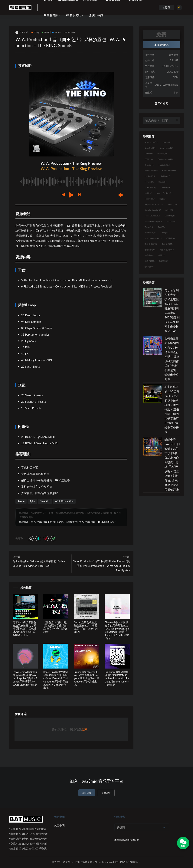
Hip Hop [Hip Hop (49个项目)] (165, 176)
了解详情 (106, 793)
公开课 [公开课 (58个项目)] (171, 238)
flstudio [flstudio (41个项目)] (149, 165)
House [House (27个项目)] (163, 182)
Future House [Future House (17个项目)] (169, 170)
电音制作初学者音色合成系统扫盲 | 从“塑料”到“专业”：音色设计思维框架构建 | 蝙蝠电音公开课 (24, 629)
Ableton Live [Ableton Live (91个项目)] (151, 142)
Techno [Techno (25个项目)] (171, 221)
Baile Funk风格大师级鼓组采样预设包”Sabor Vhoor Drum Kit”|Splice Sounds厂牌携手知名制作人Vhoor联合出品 (56, 680)
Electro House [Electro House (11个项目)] (165, 159)
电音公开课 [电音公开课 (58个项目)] (151, 244)
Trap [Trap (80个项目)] (161, 227)
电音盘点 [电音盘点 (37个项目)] (167, 244)
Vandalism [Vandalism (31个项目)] (150, 233)
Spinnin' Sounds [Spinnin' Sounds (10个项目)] (153, 210)
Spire (32, 501)
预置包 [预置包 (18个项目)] (164, 261)
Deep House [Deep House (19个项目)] (167, 148)
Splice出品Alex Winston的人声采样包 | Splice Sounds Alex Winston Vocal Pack (39, 563)
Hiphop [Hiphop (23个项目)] (149, 182)
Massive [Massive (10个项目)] (150, 199)
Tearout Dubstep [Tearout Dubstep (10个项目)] (153, 221)
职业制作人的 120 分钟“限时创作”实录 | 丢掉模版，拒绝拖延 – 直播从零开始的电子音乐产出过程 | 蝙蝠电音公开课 (172, 409)
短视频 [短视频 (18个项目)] (149, 255)
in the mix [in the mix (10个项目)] (150, 187)
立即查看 (87, 793)
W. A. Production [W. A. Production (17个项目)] (153, 238)
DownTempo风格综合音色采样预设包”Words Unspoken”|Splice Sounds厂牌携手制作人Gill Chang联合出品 (25, 678)
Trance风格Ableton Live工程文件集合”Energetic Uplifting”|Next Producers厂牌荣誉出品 (87, 678)
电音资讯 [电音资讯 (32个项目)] (150, 250)
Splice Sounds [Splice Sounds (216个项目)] (152, 216)
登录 (85, 729)
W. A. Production (64, 501)
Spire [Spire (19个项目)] (169, 210)
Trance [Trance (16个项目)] (149, 227)
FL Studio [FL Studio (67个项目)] (164, 165)
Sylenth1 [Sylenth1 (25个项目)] (170, 216)
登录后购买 (162, 45)
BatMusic (22, 33)
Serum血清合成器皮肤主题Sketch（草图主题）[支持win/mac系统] (86, 627)
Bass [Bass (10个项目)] (166, 142)
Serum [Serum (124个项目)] (173, 204)
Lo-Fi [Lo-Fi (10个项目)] (148, 193)
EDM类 (36, 32)
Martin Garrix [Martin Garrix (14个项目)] (164, 193)
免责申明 (59, 825)
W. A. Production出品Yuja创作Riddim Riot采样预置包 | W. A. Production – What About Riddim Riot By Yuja (101, 566)
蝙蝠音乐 (24, 522)
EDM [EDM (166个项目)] (149, 159)
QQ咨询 (162, 103)
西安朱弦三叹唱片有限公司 (78, 862)
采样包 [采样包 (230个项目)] (150, 261)
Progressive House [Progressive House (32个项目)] (154, 204)
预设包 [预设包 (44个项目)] (149, 267)
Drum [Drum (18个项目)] (149, 153)
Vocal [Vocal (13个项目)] (165, 233)
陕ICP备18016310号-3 (128, 862)
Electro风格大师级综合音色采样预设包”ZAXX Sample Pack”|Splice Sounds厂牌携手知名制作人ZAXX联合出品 (117, 630)
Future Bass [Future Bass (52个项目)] (151, 170)
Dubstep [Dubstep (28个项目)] (162, 153)
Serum (56, 32)
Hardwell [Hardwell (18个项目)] (150, 176)
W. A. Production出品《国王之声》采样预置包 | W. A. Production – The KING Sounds (73, 522)
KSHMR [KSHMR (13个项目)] (165, 187)
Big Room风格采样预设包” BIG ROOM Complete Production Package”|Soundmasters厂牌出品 (117, 678)
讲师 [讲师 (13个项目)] (161, 255)
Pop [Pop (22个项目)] (162, 199)
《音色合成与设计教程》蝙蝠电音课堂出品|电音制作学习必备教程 (55, 627)
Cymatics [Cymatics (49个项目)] (150, 148)
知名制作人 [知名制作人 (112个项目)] (167, 250)
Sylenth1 (45, 501)
